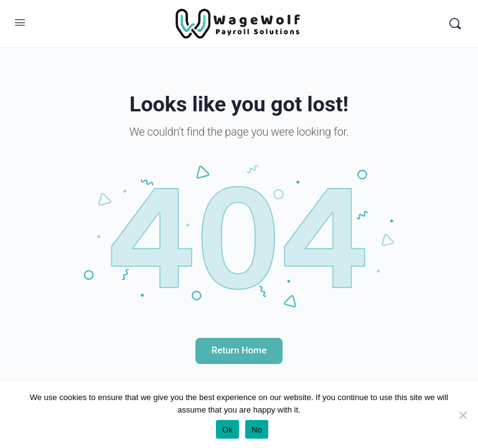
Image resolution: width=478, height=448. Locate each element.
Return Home (239, 350)
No (257, 430)
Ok (227, 430)
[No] (462, 415)
